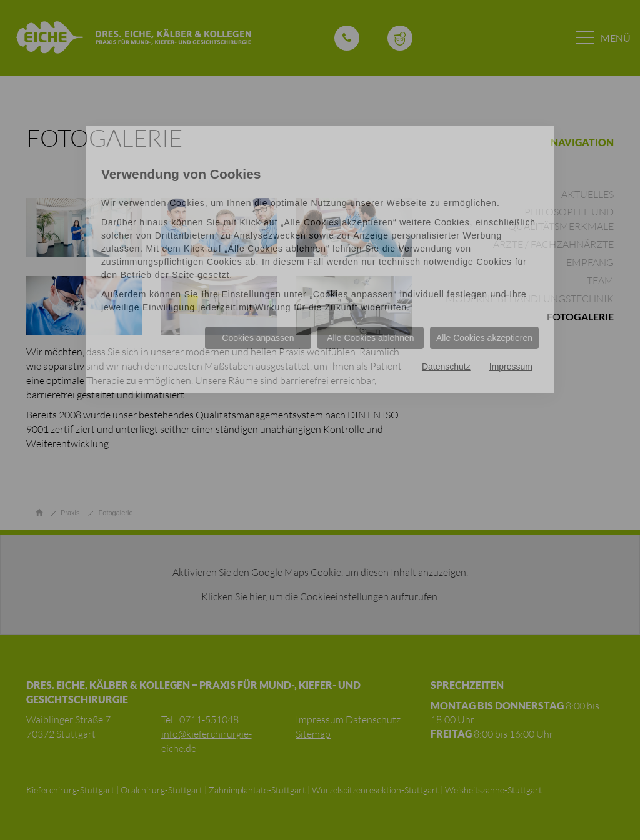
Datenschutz (446, 367)
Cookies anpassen (258, 338)
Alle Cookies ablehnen (370, 338)
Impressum (511, 367)
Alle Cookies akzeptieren (484, 338)
